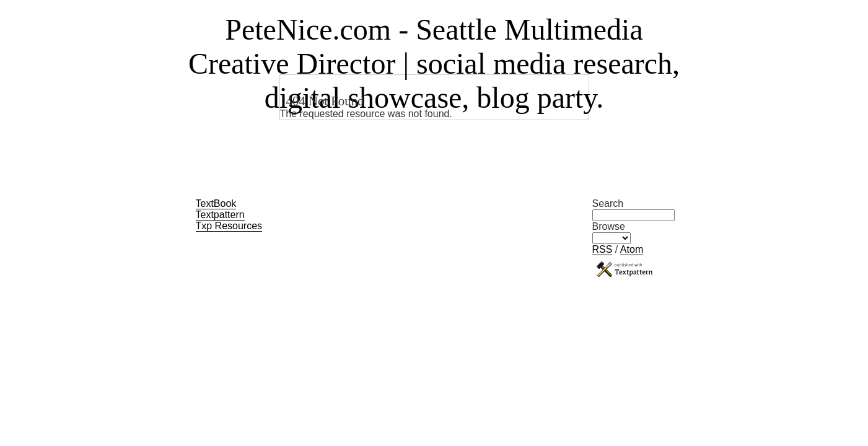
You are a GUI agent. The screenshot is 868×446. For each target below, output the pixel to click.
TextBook (216, 203)
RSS (603, 249)
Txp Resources (229, 226)
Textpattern (220, 215)
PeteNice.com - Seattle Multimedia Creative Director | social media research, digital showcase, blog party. (434, 63)
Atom (632, 249)
